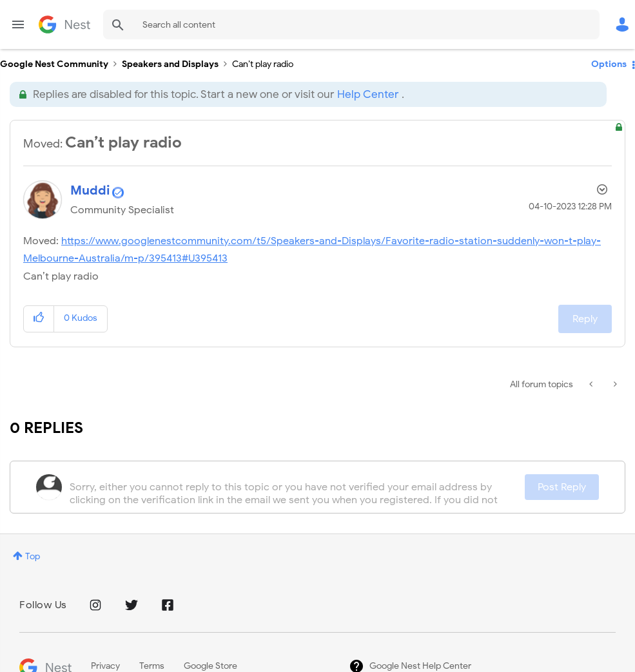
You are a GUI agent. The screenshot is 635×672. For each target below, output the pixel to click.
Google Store (210, 666)
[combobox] (351, 24)
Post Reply (562, 487)
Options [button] (609, 64)
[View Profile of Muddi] (90, 190)
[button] (39, 319)
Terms (152, 666)
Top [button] (33, 556)
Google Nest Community (64, 24)
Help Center (368, 94)
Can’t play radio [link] (263, 64)
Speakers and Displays (170, 64)
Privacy (105, 666)
